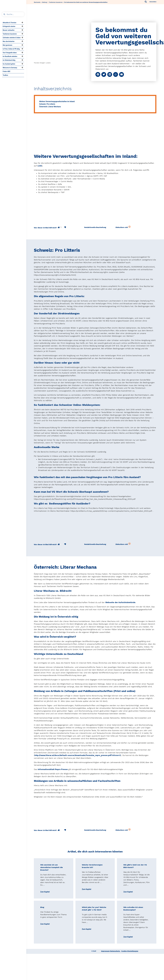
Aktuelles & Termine (9, 23)
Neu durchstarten (9, 41)
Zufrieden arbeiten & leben (12, 38)
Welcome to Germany (10, 68)
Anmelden (153, 2)
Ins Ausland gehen (9, 64)
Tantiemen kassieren (10, 34)
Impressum (105, 951)
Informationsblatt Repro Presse (53, 769)
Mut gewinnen (7, 45)
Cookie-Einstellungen (130, 951)
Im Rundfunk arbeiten (10, 56)
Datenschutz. (115, 951)
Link (40, 166)
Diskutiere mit (123, 227)
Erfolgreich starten (9, 26)
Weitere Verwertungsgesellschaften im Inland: (57, 101)
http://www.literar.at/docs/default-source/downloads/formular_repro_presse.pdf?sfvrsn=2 (78, 755)
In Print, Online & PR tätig (11, 49)
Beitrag (45, 2)
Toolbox (5, 75)
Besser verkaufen (9, 30)
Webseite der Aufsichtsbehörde (120, 602)
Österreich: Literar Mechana (50, 107)
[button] (98, 74)
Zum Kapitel (45, 892)
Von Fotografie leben (10, 53)
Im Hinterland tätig (9, 60)
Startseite (37, 2)
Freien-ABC (7, 71)
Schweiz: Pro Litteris (47, 104)
